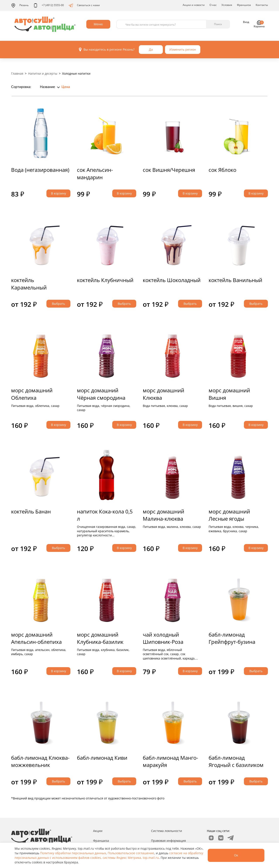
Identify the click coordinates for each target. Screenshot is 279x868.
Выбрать (58, 304)
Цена (66, 87)
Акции (98, 831)
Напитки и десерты (43, 73)
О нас (213, 5)
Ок (236, 855)
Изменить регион (183, 49)
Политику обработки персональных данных (73, 853)
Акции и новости (194, 5)
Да (151, 49)
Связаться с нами (84, 5)
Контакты (262, 5)
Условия (227, 5)
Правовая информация (168, 841)
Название (47, 87)
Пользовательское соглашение (131, 853)
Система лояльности (167, 831)
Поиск (218, 24)
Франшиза (244, 5)
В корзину (59, 193)
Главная (17, 73)
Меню (98, 24)
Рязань (20, 5)
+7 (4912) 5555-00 (49, 5)
